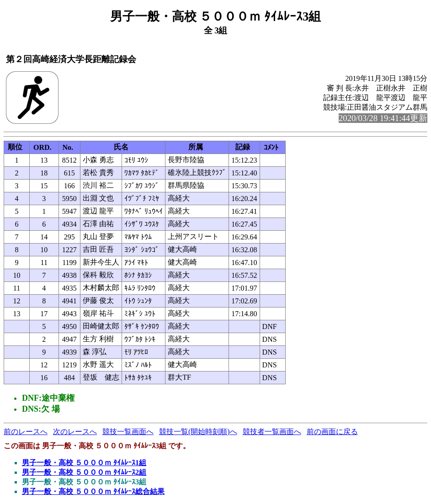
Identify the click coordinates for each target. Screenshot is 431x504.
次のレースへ (75, 432)
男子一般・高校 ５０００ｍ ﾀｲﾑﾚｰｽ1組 (84, 463)
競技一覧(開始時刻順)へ (198, 432)
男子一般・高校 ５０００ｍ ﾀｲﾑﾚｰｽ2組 (84, 472)
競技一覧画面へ (128, 432)
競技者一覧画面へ (272, 432)
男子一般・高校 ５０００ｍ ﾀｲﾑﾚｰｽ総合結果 (93, 491)
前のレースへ (26, 432)
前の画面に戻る (332, 432)
